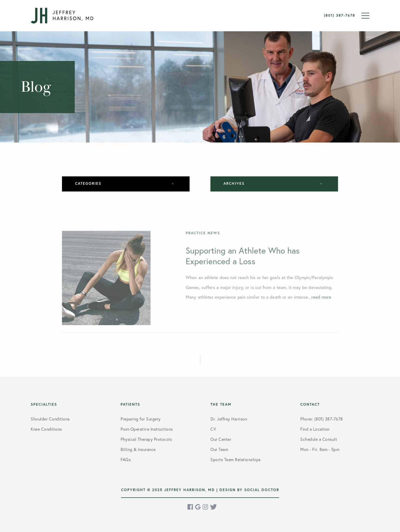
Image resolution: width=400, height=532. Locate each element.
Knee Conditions (46, 429)
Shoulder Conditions (50, 419)
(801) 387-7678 (340, 16)
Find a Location (315, 429)
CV (213, 429)
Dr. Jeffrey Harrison (229, 419)
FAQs (126, 459)
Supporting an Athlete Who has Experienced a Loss (243, 259)
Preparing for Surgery (141, 419)
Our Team (219, 449)
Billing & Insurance (138, 449)
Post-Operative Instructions (147, 429)
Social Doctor (262, 490)
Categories (88, 183)
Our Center (221, 439)
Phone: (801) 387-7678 (322, 419)
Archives (234, 183)
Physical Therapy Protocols (146, 439)
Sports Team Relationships (236, 459)
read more (321, 301)
